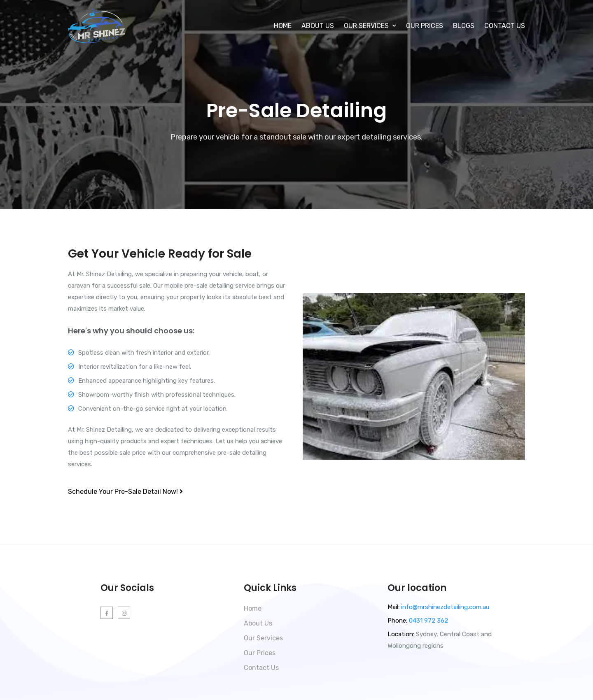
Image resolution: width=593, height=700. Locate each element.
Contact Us (505, 26)
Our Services (263, 638)
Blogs (464, 26)
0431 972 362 (428, 621)
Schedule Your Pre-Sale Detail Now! (125, 492)
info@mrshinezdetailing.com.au (445, 607)
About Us (318, 26)
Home (283, 26)
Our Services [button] (370, 26)
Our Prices (425, 26)
